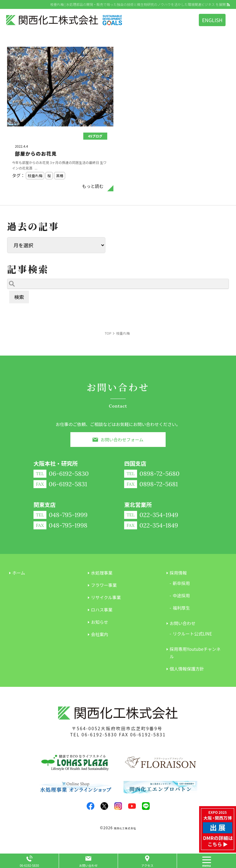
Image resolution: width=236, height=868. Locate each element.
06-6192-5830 (99, 735)
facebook (90, 806)
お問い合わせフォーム (122, 440)
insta (118, 806)
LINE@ (146, 806)
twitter (104, 806)
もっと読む (93, 186)
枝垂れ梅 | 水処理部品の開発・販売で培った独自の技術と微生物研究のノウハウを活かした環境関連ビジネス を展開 (138, 4)
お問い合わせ (88, 865)
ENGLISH (212, 20)
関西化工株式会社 (125, 828)
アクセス (147, 865)
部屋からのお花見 (36, 153)
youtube (132, 806)
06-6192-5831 (148, 735)
